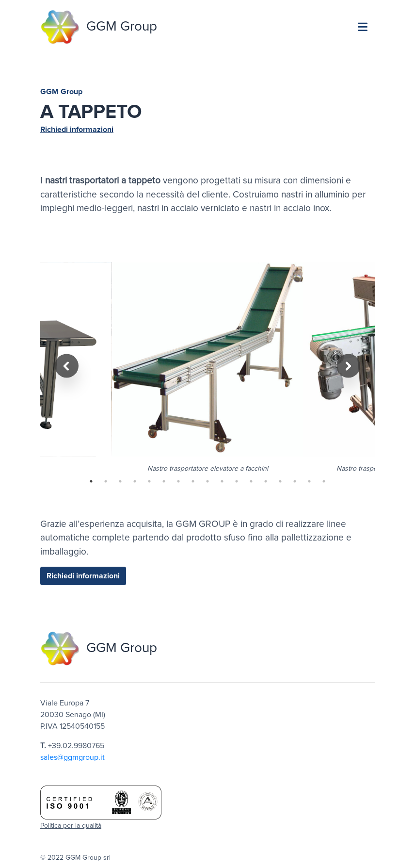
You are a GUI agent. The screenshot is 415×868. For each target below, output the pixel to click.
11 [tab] (237, 481)
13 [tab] (266, 481)
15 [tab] (295, 481)
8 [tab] (193, 481)
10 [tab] (222, 481)
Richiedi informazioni (77, 130)
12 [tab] (251, 481)
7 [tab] (178, 481)
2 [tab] (106, 481)
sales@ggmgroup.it (72, 757)
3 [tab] (120, 481)
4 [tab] (135, 481)
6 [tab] (164, 481)
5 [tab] (149, 481)
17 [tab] (324, 481)
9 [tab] (207, 481)
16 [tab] (309, 481)
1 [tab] (91, 481)
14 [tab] (280, 481)
